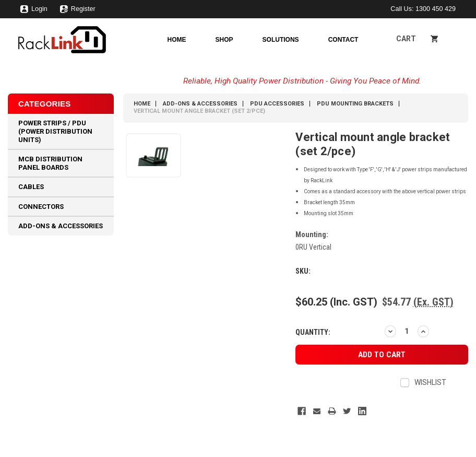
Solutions (281, 40)
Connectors (41, 207)
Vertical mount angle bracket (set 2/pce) (199, 111)
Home (177, 40)
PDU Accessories (277, 104)
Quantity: (313, 332)
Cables (31, 187)
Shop (224, 40)
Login (34, 11)
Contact (343, 40)
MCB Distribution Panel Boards (50, 163)
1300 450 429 (436, 9)
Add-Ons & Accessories (61, 226)
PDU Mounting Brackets (355, 104)
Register (78, 11)
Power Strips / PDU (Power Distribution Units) (55, 131)
